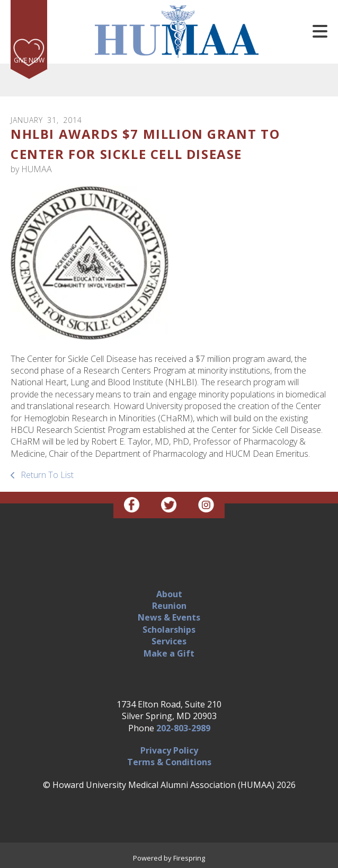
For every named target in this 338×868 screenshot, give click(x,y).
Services (169, 641)
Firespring (189, 858)
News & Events (169, 617)
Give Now (29, 60)
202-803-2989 (183, 728)
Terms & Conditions (169, 762)
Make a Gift (169, 653)
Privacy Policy (169, 750)
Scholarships (169, 630)
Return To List (46, 475)
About (169, 594)
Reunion (169, 606)
